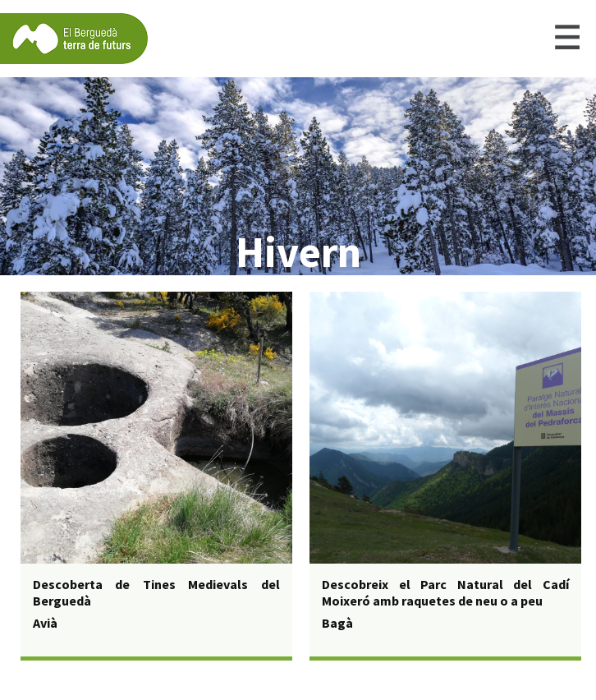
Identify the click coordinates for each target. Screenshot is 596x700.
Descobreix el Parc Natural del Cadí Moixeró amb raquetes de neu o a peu (445, 592)
